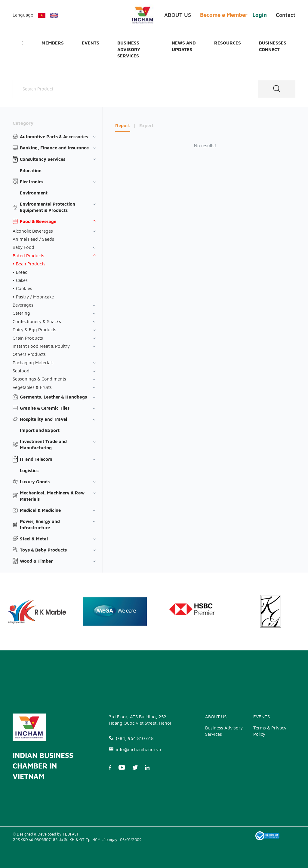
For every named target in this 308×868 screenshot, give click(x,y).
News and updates (184, 46)
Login (260, 15)
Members (53, 43)
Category (23, 123)
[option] (115, 611)
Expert (146, 125)
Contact (286, 15)
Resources (228, 43)
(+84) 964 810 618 (131, 738)
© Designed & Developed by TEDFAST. (46, 834)
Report (123, 125)
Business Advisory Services (129, 49)
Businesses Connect (273, 46)
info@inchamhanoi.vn (135, 749)
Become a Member (224, 15)
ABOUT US (178, 15)
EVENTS (91, 43)
